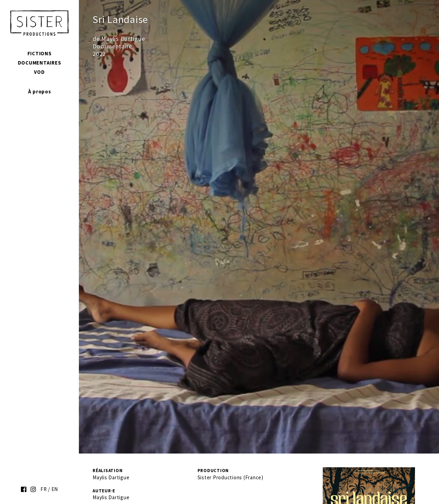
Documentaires (40, 63)
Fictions (40, 53)
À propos (40, 91)
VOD (39, 72)
